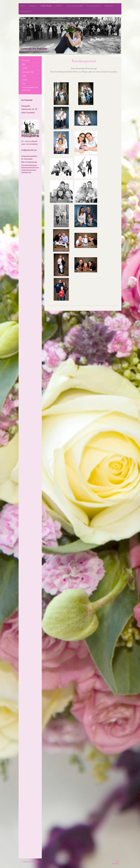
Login (117, 862)
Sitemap (36, 862)
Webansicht (115, 864)
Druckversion (27, 862)
